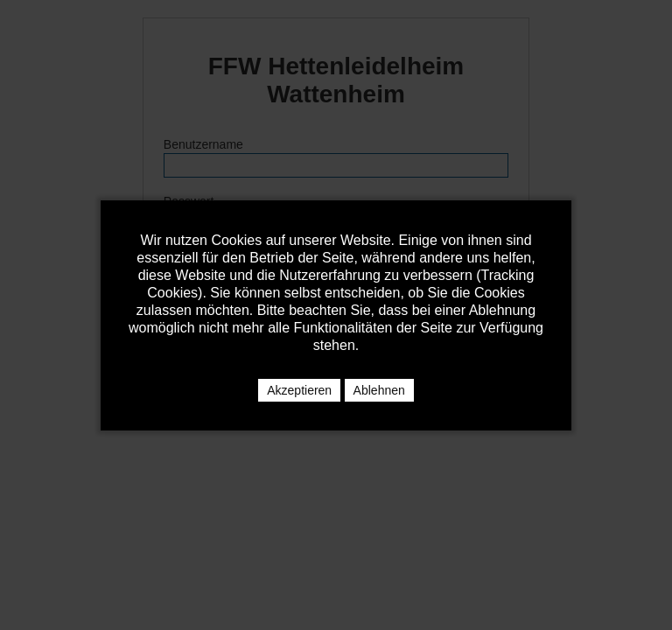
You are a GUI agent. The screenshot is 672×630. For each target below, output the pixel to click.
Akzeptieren (299, 390)
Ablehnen (379, 390)
